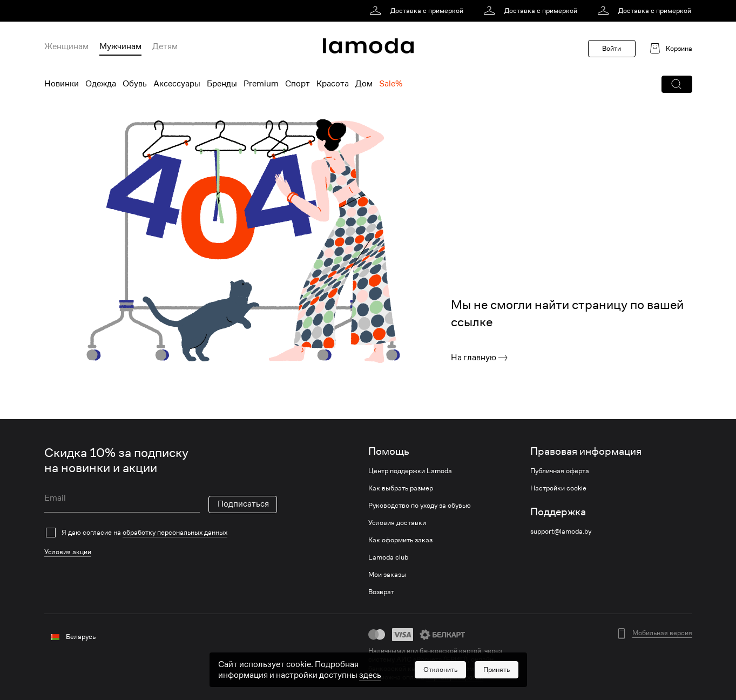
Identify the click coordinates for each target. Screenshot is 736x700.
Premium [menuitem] (261, 84)
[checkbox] (161, 533)
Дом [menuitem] (364, 84)
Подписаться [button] (243, 504)
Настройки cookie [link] (558, 488)
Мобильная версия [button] (662, 633)
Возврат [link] (381, 592)
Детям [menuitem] (165, 46)
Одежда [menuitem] (101, 84)
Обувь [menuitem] (135, 84)
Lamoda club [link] (388, 557)
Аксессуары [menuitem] (177, 84)
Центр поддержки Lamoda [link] (410, 471)
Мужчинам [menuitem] (120, 46)
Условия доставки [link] (397, 523)
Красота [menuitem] (333, 84)
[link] (418, 11)
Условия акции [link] (68, 552)
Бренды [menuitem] (222, 84)
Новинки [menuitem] (62, 84)
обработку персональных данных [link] (175, 532)
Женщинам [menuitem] (66, 46)
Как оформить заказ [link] (400, 540)
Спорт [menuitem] (298, 84)
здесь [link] (370, 675)
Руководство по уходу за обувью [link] (420, 506)
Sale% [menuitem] (391, 84)
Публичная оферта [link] (560, 471)
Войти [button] (612, 48)
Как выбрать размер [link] (401, 488)
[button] (677, 84)
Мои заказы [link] (387, 575)
